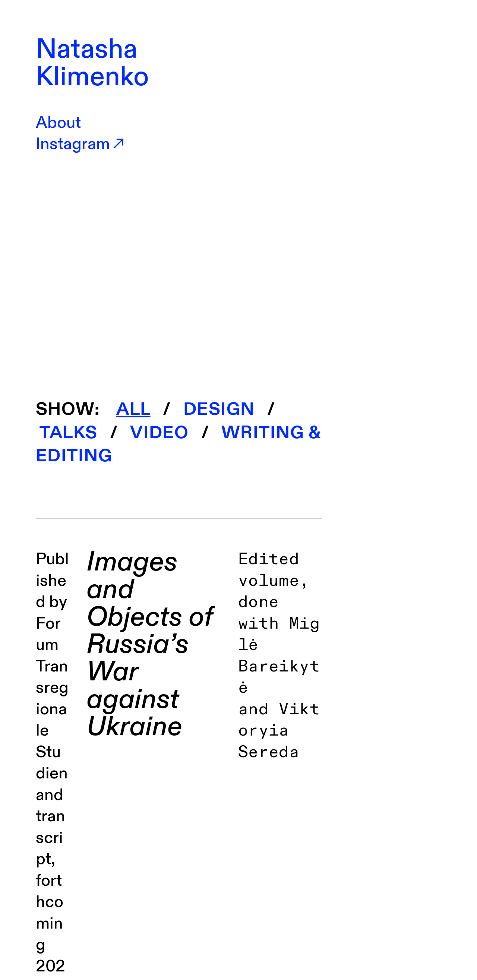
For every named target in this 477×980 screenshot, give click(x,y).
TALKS (67, 433)
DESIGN (219, 409)
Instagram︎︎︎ (81, 144)
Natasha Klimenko (92, 63)
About (58, 123)
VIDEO (159, 433)
